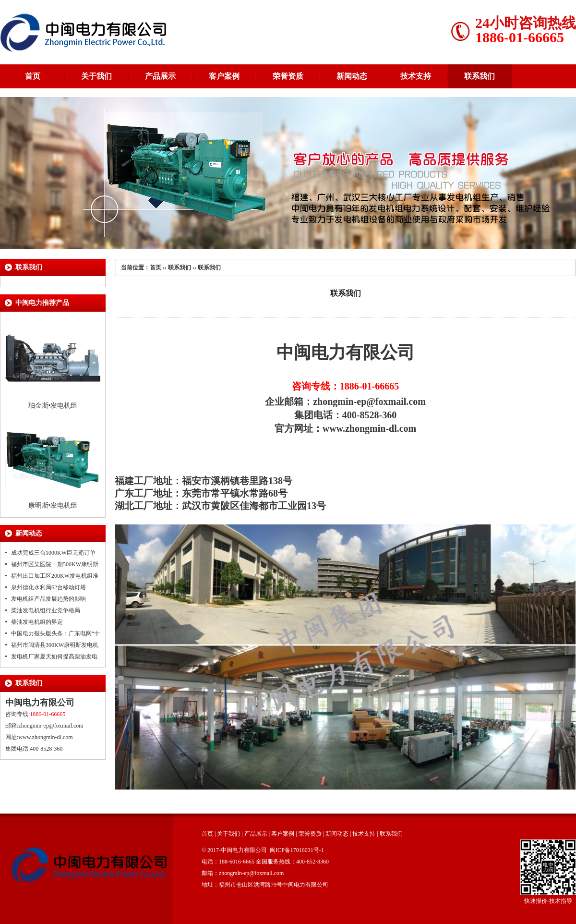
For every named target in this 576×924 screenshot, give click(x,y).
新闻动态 (352, 76)
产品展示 (160, 76)
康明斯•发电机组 (53, 505)
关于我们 (96, 76)
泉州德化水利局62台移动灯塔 (48, 587)
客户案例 (224, 76)
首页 (33, 76)
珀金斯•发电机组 (53, 406)
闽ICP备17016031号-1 (297, 850)
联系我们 (480, 76)
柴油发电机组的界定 (37, 622)
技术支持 (416, 76)
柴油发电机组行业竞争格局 (46, 610)
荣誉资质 (288, 76)
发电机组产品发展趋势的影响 (48, 599)
